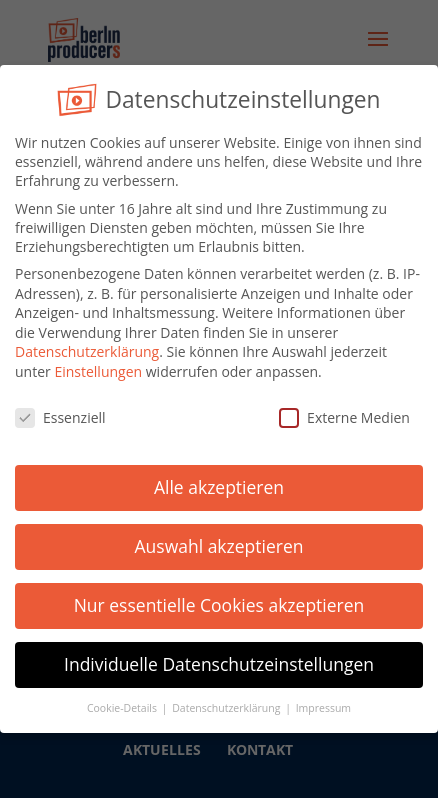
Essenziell (60, 410)
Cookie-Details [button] (123, 701)
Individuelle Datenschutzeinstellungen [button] (219, 657)
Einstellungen (98, 364)
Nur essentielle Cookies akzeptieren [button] (219, 598)
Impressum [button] (323, 701)
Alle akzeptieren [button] (219, 481)
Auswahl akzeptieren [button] (219, 540)
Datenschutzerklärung (87, 344)
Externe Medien (344, 410)
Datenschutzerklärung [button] (227, 701)
